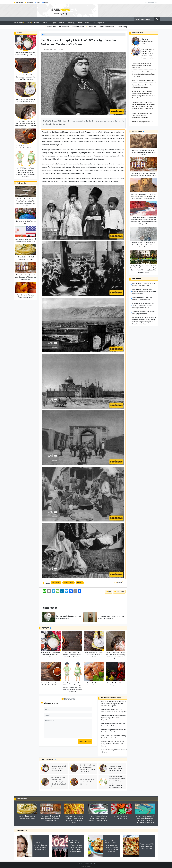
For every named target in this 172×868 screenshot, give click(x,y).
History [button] (29, 23)
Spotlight (47, 628)
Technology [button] (72, 23)
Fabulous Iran (138, 132)
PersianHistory (69, 583)
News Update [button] (19, 23)
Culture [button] (46, 23)
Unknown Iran (24, 183)
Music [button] (88, 23)
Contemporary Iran (106, 27)
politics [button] (62, 23)
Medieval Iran (63, 27)
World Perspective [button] (99, 23)
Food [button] (81, 23)
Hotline (21, 33)
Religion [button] (54, 23)
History (44, 34)
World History (121, 27)
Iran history (56, 583)
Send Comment (85, 742)
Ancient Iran (50, 27)
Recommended (49, 760)
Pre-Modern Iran (77, 27)
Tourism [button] (38, 23)
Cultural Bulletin (139, 33)
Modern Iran (91, 27)
